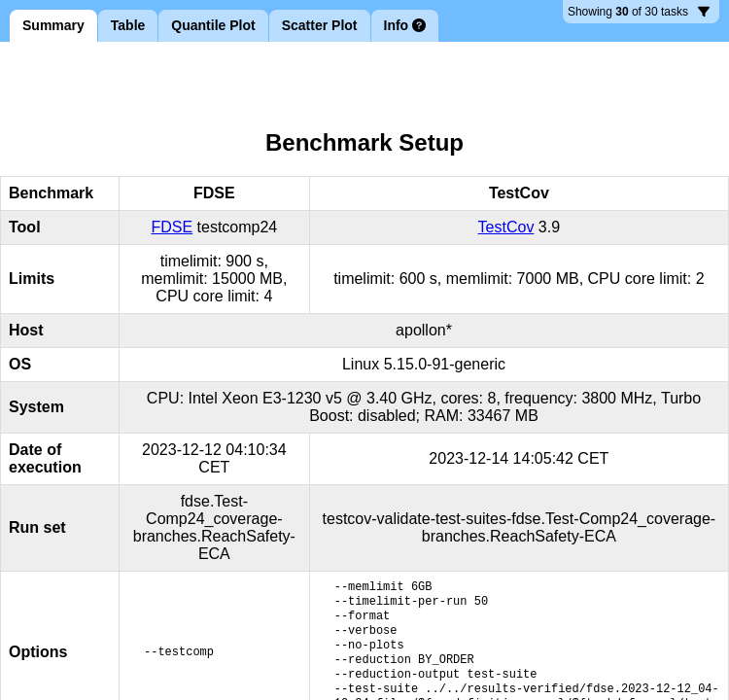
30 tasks (639, 14)
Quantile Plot (213, 25)
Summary (53, 25)
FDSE (172, 227)
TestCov (506, 227)
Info (405, 25)
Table (128, 25)
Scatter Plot (320, 25)
